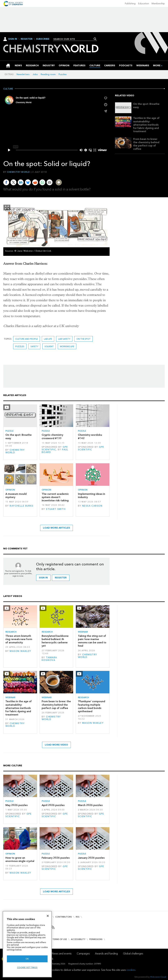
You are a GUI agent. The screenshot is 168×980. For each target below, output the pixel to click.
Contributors (64, 917)
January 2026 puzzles (91, 858)
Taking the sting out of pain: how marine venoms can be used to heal (92, 641)
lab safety (64, 339)
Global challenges (133, 954)
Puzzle (10, 431)
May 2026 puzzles (16, 805)
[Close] (48, 916)
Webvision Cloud (158, 977)
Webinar (83, 632)
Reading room (48, 74)
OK (27, 959)
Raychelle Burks (21, 506)
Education (144, 4)
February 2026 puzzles (56, 858)
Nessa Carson (92, 506)
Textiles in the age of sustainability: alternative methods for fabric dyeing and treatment (146, 125)
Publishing (130, 4)
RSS (78, 917)
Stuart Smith (56, 509)
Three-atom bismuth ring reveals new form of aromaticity (19, 639)
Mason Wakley (20, 651)
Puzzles (63, 74)
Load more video (56, 745)
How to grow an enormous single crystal (20, 859)
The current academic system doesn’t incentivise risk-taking (55, 497)
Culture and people (26, 339)
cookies (131, 970)
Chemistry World (19, 172)
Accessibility (78, 939)
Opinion (10, 490)
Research (11, 632)
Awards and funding (106, 954)
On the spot (84, 339)
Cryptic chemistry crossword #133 (52, 436)
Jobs (35, 74)
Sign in (43, 578)
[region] (27, 944)
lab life (48, 339)
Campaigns (83, 954)
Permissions (96, 939)
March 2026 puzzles (90, 805)
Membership (158, 4)
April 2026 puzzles (53, 805)
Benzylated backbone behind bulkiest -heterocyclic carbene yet (55, 641)
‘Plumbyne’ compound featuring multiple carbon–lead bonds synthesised (92, 706)
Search (95, 39)
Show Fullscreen (7, 208)
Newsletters (23, 74)
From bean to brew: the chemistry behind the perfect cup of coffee (146, 144)
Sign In (13, 39)
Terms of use (60, 939)
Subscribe (43, 39)
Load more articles (57, 528)
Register (27, 39)
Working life (67, 346)
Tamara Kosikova (49, 659)
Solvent (49, 346)
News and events (62, 954)
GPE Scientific (55, 448)
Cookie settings (27, 967)
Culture (8, 89)
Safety (34, 346)
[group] (157, 66)
